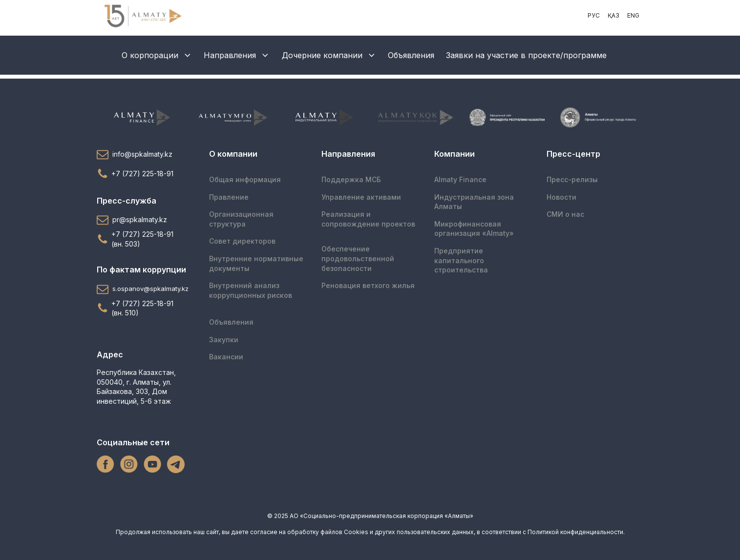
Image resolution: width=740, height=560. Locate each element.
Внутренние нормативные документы (256, 263)
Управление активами (361, 197)
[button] (145, 154)
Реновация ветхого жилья (368, 285)
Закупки (224, 340)
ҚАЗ (613, 15)
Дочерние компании (329, 55)
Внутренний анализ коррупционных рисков (251, 290)
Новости (561, 197)
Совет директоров (242, 241)
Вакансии (226, 357)
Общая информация (245, 179)
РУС (594, 15)
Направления (237, 55)
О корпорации (157, 55)
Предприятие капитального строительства (461, 260)
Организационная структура (241, 219)
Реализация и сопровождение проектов (368, 219)
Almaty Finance (460, 179)
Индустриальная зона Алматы (474, 202)
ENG (633, 15)
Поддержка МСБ (351, 179)
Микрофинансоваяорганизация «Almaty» (474, 229)
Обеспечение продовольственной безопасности (358, 258)
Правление (229, 197)
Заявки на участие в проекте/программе (526, 55)
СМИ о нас (565, 214)
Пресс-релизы (572, 179)
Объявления (411, 55)
